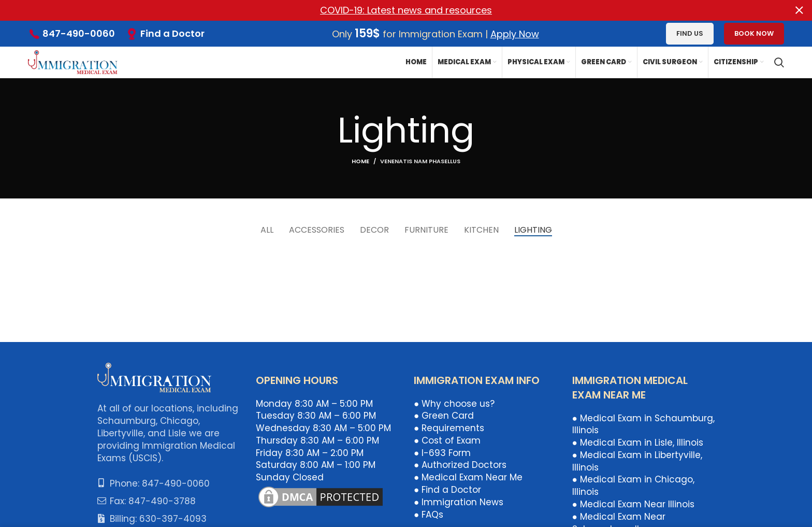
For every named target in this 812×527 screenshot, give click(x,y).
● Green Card (444, 416)
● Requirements (449, 428)
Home (360, 161)
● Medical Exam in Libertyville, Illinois (637, 461)
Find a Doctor (172, 33)
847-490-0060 (79, 33)
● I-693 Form (442, 453)
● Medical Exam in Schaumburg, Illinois (643, 424)
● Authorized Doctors (460, 465)
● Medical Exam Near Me (468, 477)
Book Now (754, 33)
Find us (690, 33)
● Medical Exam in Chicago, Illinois (633, 486)
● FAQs (429, 515)
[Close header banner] (799, 10)
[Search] (779, 62)
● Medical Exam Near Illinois (633, 504)
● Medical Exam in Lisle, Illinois (638, 443)
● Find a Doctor (447, 490)
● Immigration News (459, 502)
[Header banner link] (390, 10)
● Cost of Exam (447, 440)
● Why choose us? (454, 403)
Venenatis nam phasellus (420, 161)
